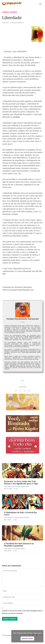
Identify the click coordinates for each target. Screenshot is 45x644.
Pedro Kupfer (8, 486)
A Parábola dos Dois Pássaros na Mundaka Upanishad (19, 545)
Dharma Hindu (25, 486)
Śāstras (23, 549)
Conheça (6, 12)
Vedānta (14, 12)
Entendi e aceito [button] (27, 639)
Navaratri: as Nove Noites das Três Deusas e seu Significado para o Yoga (21, 482)
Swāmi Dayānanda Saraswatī (23, 319)
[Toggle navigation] (40, 4)
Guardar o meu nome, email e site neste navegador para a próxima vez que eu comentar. (22, 612)
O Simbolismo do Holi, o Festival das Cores (20, 513)
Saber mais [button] (37, 633)
